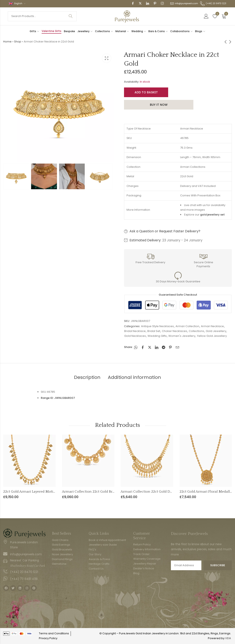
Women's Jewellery (182, 336)
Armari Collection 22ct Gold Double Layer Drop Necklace (167, 492)
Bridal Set (154, 331)
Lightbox (107, 58)
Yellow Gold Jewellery (212, 336)
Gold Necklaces (135, 336)
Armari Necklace (212, 326)
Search (71, 16)
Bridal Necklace (135, 331)
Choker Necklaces (174, 331)
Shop (18, 42)
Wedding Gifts (157, 336)
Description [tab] (87, 377)
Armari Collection (187, 326)
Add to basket (146, 92)
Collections (196, 331)
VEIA (228, 638)
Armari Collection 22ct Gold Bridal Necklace (98, 492)
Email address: (186, 565)
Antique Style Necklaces (157, 326)
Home (7, 42)
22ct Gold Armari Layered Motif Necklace (37, 492)
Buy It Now (159, 105)
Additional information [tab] (134, 377)
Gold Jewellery (216, 331)
